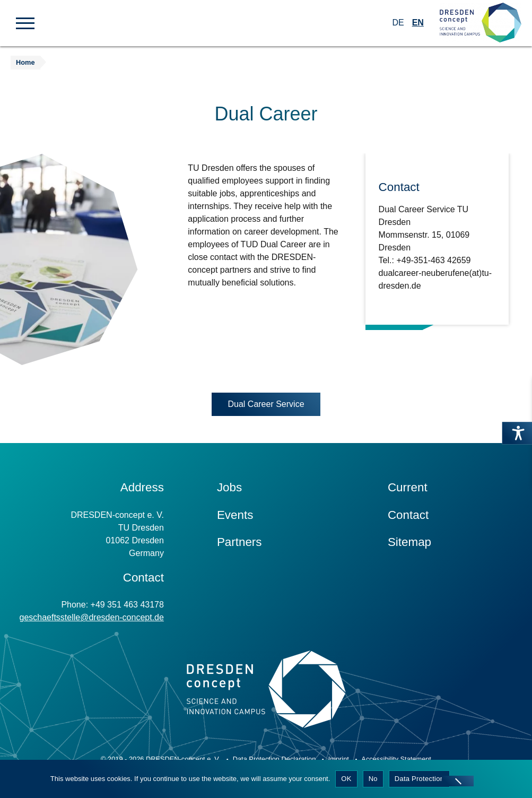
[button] (25, 22)
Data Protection (419, 779)
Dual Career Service (266, 404)
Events (235, 515)
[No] (458, 781)
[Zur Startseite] (481, 23)
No (373, 779)
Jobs (229, 487)
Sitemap (409, 542)
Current (408, 487)
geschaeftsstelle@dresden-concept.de (91, 617)
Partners (239, 542)
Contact (408, 515)
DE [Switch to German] (398, 23)
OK (346, 779)
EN (418, 23)
